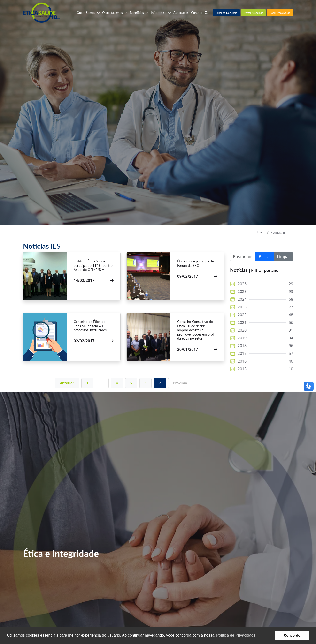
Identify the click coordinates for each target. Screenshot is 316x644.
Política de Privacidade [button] (236, 635)
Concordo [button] (292, 635)
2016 (242, 361)
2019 (242, 338)
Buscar (265, 257)
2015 (242, 369)
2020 (242, 330)
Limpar (284, 257)
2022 (242, 315)
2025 (242, 292)
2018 (242, 346)
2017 (242, 353)
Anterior (67, 383)
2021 (242, 322)
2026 (242, 284)
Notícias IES (278, 233)
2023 (242, 307)
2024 (242, 299)
